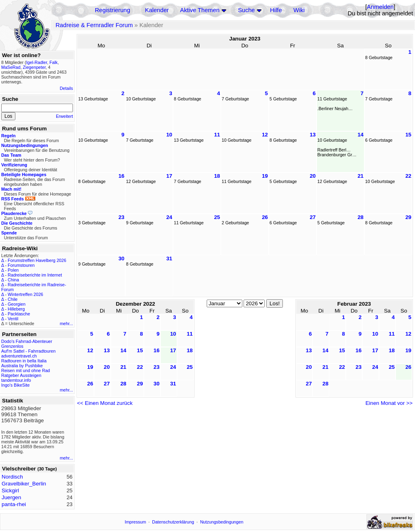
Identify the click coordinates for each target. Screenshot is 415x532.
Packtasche (19, 314)
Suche (246, 10)
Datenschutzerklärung (173, 522)
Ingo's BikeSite (15, 385)
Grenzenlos (12, 346)
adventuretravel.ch (19, 356)
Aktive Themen (200, 10)
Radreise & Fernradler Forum (94, 25)
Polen (13, 270)
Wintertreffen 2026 (25, 294)
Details (66, 88)
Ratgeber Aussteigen (21, 375)
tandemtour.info (16, 380)
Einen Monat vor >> (389, 403)
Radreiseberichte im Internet (35, 275)
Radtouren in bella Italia (24, 361)
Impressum (136, 522)
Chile (13, 299)
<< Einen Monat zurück (105, 403)
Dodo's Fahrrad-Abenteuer (27, 341)
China (13, 280)
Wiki (299, 10)
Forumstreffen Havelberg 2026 (37, 260)
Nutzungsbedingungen (222, 522)
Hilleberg (16, 309)
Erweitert (64, 116)
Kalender (157, 10)
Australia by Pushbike (22, 366)
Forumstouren (21, 265)
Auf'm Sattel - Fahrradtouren (28, 351)
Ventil (13, 319)
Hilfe (276, 10)
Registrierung (112, 10)
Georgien (17, 304)
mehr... (66, 323)
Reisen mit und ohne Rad (26, 370)
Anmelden (380, 7)
